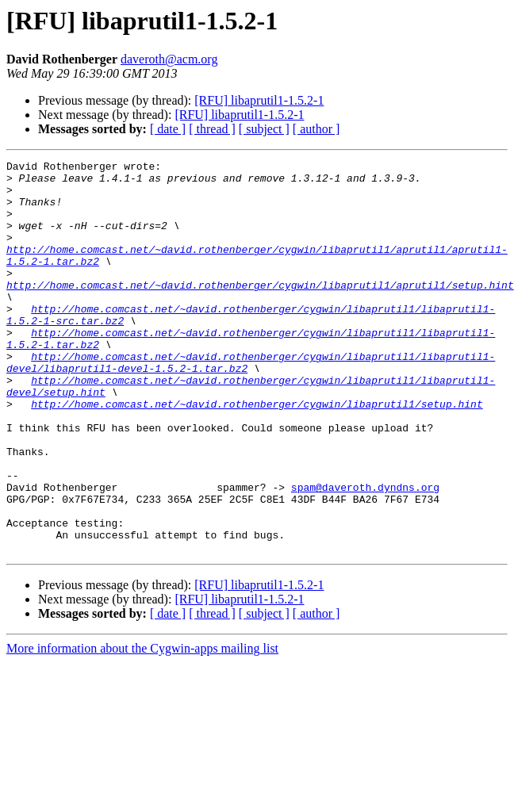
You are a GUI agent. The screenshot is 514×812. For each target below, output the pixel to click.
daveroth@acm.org (169, 59)
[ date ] (168, 129)
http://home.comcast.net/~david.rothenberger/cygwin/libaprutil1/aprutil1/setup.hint (260, 311)
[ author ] (316, 129)
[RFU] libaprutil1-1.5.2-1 (259, 100)
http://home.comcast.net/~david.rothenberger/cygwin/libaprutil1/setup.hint (257, 454)
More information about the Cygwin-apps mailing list (142, 727)
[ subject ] (264, 129)
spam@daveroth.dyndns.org (365, 553)
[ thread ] (212, 129)
